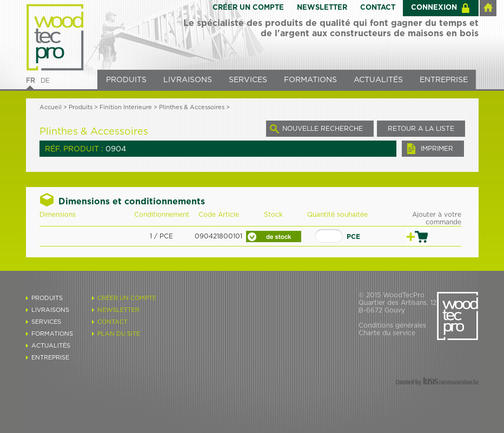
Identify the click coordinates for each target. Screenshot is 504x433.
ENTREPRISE (444, 80)
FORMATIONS (310, 80)
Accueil (51, 107)
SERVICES (248, 80)
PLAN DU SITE (119, 334)
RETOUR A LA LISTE (421, 129)
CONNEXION (434, 8)
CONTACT (378, 8)
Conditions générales (392, 325)
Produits (81, 107)
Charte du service (387, 333)
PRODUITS (126, 80)
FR (31, 81)
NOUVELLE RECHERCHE (323, 129)
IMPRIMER (437, 149)
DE (45, 81)
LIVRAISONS (188, 80)
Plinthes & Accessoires (192, 107)
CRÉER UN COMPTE (248, 8)
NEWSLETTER (322, 8)
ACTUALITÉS (378, 80)
